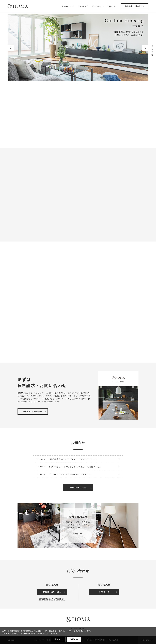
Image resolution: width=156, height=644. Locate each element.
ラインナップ (83, 7)
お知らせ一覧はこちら (80, 487)
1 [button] (77, 83)
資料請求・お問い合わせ (136, 7)
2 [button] (80, 83)
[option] (78, 47)
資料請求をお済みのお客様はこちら (52, 599)
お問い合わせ (108, 592)
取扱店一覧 (112, 7)
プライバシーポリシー (95, 639)
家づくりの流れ (98, 7)
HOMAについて (68, 7)
